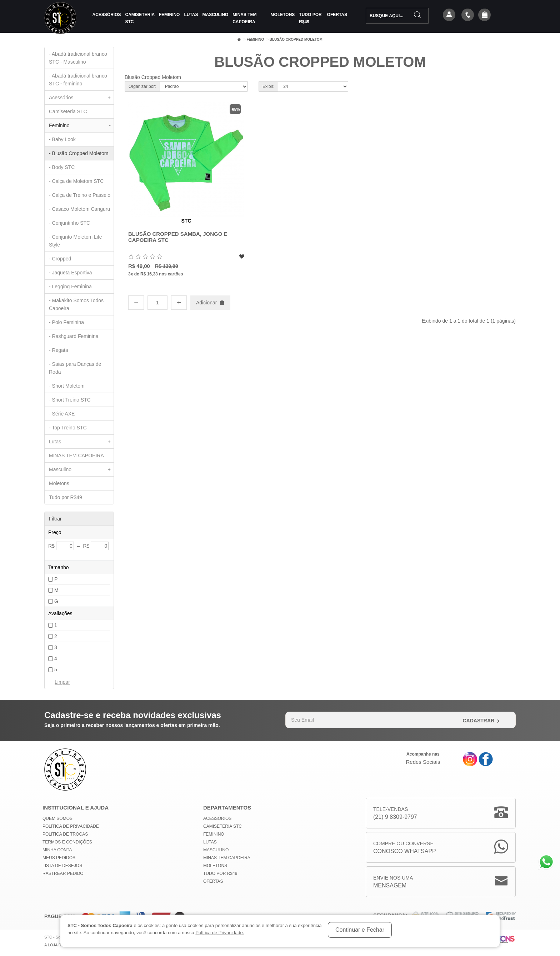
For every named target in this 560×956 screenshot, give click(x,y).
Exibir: (268, 86)
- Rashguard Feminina (74, 336)
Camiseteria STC (140, 18)
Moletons (283, 15)
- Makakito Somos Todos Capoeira (76, 304)
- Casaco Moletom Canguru (79, 209)
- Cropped (60, 259)
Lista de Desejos (62, 866)
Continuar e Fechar (360, 930)
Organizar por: (142, 86)
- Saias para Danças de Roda (75, 368)
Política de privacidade (71, 826)
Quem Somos (57, 818)
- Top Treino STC (68, 428)
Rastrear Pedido (63, 873)
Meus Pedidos (59, 858)
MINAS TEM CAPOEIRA (244, 18)
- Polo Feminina (66, 322)
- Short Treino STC (70, 400)
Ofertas (337, 15)
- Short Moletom (67, 386)
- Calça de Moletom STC (76, 181)
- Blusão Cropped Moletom (79, 153)
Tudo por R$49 (310, 18)
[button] (485, 15)
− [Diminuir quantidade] (136, 303)
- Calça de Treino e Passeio (80, 195)
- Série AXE (62, 414)
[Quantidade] (157, 303)
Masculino (216, 15)
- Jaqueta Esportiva (71, 273)
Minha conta (57, 850)
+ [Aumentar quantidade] (179, 303)
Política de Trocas (65, 834)
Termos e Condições (67, 842)
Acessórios (107, 15)
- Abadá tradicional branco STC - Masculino (78, 58)
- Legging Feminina (70, 287)
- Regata (59, 350)
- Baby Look (62, 139)
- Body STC (62, 167)
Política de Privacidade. (220, 933)
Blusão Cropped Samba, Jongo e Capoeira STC (178, 237)
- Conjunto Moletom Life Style (76, 241)
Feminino (169, 15)
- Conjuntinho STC (69, 223)
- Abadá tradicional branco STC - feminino (78, 80)
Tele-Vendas (395, 814)
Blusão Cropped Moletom (296, 39)
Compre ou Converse (405, 848)
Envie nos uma (393, 882)
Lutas (191, 15)
